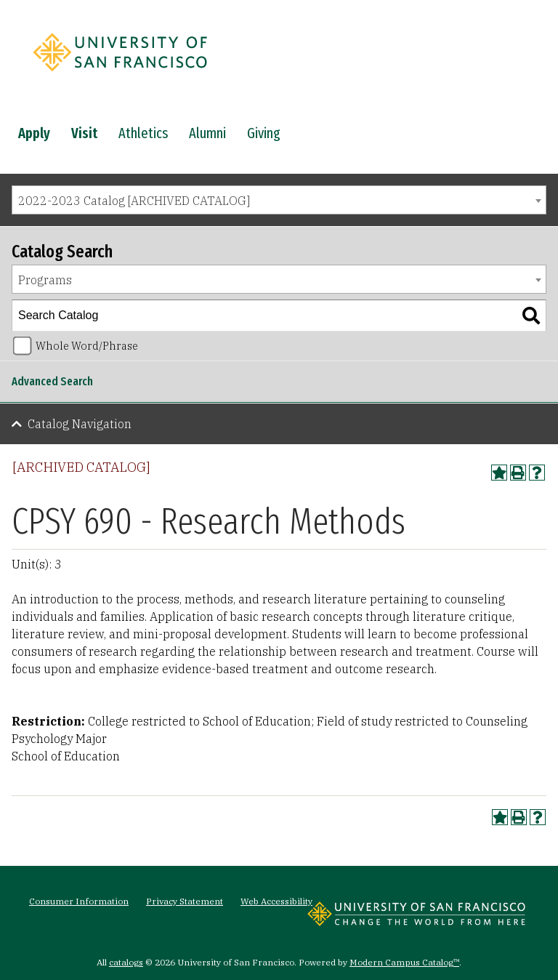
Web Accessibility (276, 901)
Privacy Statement (185, 901)
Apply (34, 133)
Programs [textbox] (45, 280)
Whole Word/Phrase (87, 346)
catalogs (126, 962)
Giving (264, 133)
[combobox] (279, 200)
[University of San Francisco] (120, 75)
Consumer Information (79, 901)
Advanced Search (52, 381)
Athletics (143, 133)
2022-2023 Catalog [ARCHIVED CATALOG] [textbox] (134, 201)
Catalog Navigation (80, 424)
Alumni (207, 133)
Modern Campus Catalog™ (404, 962)
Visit (84, 133)
